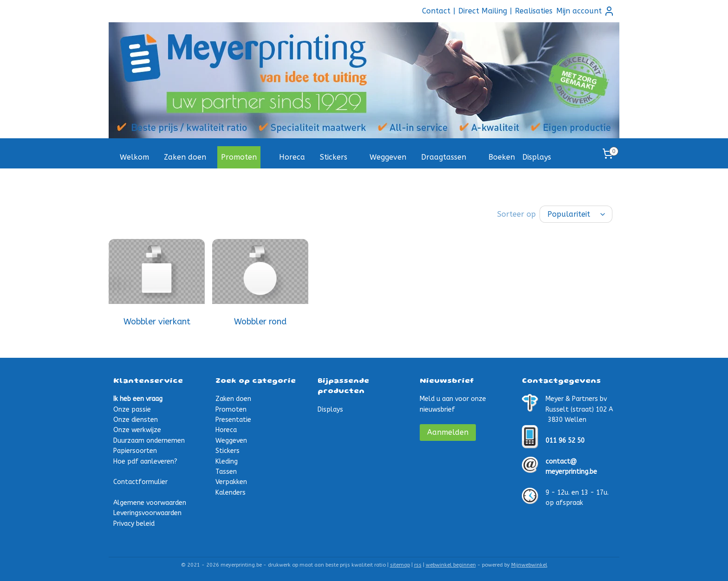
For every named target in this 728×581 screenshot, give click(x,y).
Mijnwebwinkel (529, 564)
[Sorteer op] (576, 214)
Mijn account (585, 11)
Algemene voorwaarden (150, 502)
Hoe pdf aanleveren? (145, 461)
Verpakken (231, 481)
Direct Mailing (483, 11)
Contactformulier (140, 481)
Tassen (226, 471)
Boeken (502, 157)
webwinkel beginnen (451, 564)
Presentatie (233, 419)
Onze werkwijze (137, 429)
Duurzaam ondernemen (149, 440)
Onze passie (132, 409)
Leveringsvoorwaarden (147, 512)
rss (418, 564)
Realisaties (534, 11)
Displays (537, 157)
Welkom (134, 157)
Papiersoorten (135, 450)
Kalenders (231, 492)
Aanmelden (448, 431)
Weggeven (388, 157)
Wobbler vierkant (157, 321)
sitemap (400, 564)
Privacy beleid (134, 523)
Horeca (292, 157)
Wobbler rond (260, 321)
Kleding (227, 461)
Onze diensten (136, 419)
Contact (436, 11)
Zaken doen (185, 157)
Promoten (239, 157)
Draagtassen (444, 157)
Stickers (334, 157)
